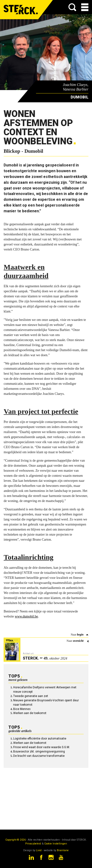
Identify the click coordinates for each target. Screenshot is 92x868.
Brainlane (63, 850)
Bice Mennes (22, 709)
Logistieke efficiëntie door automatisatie (40, 739)
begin (80, 635)
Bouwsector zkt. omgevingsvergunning (39, 752)
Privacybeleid (33, 844)
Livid (39, 850)
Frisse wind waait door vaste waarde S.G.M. (42, 747)
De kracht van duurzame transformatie (39, 756)
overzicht (78, 641)
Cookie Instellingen (56, 844)
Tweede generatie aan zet (31, 696)
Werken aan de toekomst (30, 713)
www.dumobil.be (26, 616)
